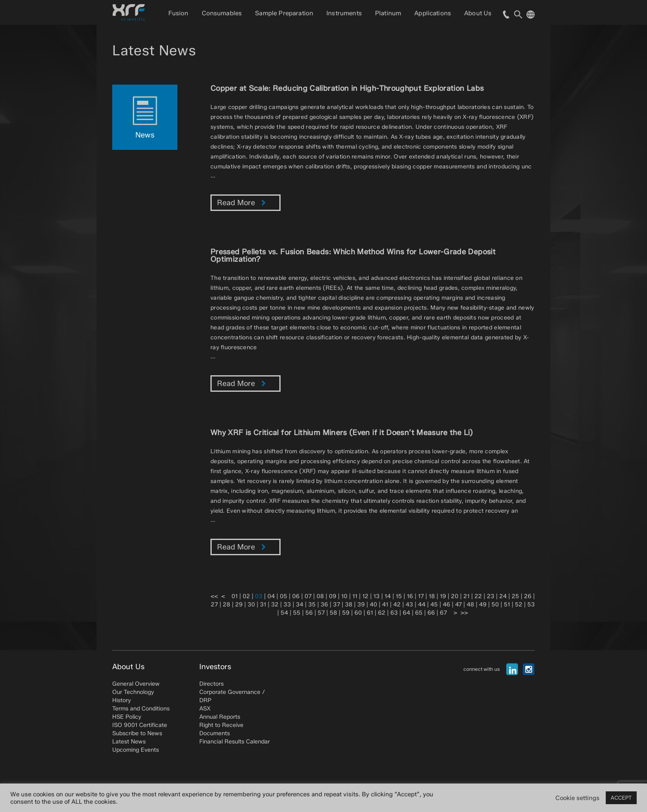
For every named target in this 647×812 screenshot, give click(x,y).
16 (410, 596)
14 (388, 596)
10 (344, 596)
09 (333, 596)
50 (495, 605)
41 (385, 605)
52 (519, 605)
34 (300, 605)
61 (370, 613)
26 (528, 596)
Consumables (222, 13)
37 (336, 605)
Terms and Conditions (141, 709)
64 (406, 613)
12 (365, 596)
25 (515, 596)
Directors (211, 684)
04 (271, 596)
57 (321, 613)
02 (246, 596)
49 (483, 605)
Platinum (388, 13)
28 (227, 605)
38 (349, 605)
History (122, 700)
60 (358, 613)
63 (394, 613)
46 (446, 605)
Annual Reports (220, 717)
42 (397, 605)
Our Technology (133, 692)
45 (434, 605)
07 (308, 596)
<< (214, 596)
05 (283, 596)
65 (419, 613)
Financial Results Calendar (235, 742)
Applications (433, 13)
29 (239, 605)
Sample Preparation (284, 13)
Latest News (129, 742)
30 (251, 605)
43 (409, 605)
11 (355, 596)
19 (443, 596)
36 (324, 605)
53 (531, 605)
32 (275, 605)
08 (320, 596)
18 (432, 596)
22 (478, 596)
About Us (478, 13)
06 (296, 596)
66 (431, 613)
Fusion (178, 13)
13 (377, 596)
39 (361, 605)
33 (287, 605)
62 (382, 613)
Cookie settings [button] (577, 798)
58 (333, 613)
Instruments (344, 13)
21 (466, 596)
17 (421, 596)
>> (464, 613)
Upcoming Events (136, 750)
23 (491, 596)
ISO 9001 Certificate (140, 725)
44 (422, 605)
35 (312, 605)
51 (507, 605)
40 (373, 605)
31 (263, 605)
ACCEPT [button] (621, 798)
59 (346, 613)
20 (455, 596)
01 (235, 596)
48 (470, 605)
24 (503, 596)
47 (458, 605)
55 (297, 613)
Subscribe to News (137, 733)
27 (214, 605)
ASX (205, 709)
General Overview (136, 684)
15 (399, 596)
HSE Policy (127, 717)
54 (284, 613)
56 (309, 613)
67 (443, 613)
